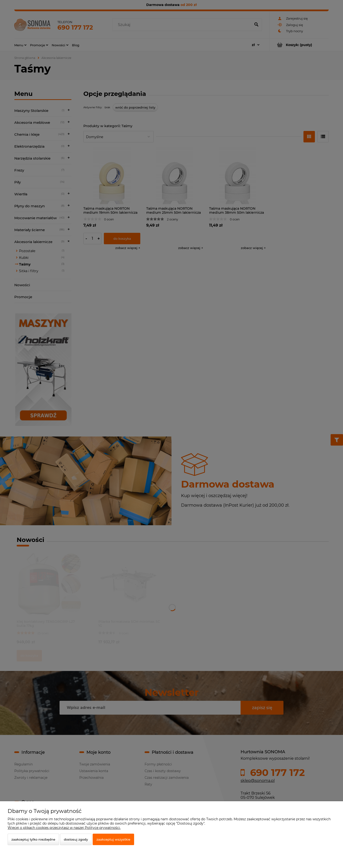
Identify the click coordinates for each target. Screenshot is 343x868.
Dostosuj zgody (76, 839)
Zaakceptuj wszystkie (113, 839)
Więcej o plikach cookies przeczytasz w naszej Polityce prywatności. (64, 828)
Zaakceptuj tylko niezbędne (33, 839)
